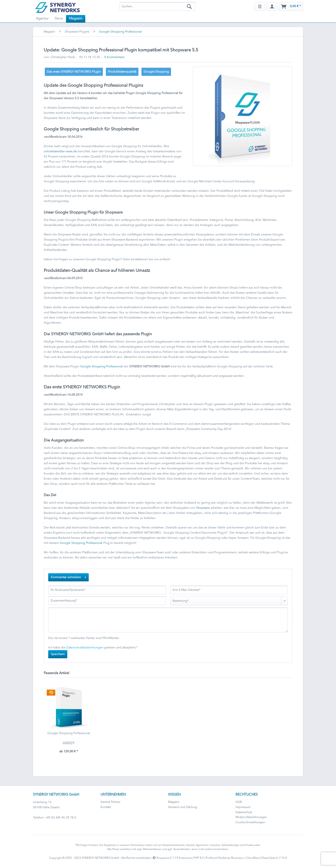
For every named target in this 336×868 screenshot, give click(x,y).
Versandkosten (182, 849)
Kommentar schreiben (68, 576)
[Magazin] (76, 19)
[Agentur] (42, 19)
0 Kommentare (114, 57)
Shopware (203, 508)
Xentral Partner (110, 802)
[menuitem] (157, 6)
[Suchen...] (157, 6)
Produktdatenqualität (122, 72)
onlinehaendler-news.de (60, 151)
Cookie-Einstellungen (250, 822)
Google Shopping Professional (101, 367)
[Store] (59, 19)
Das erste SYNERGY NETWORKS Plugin (74, 72)
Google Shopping (156, 72)
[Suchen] (189, 6)
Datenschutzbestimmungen (85, 648)
